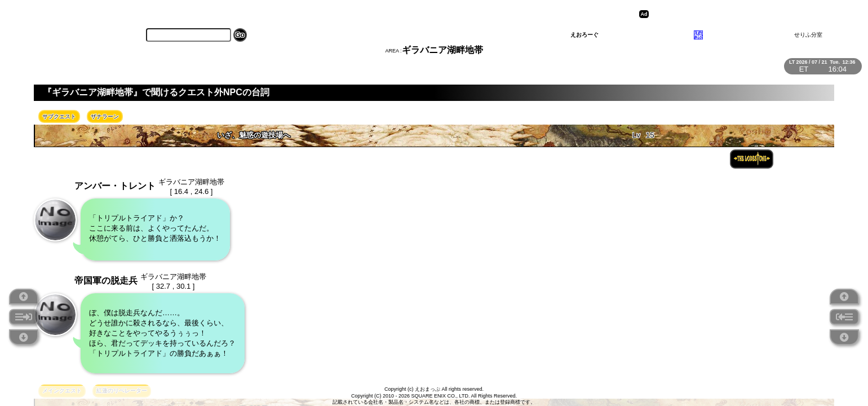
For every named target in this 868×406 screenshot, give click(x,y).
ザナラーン (105, 116)
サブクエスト (59, 116)
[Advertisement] (739, 14)
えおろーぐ (584, 35)
